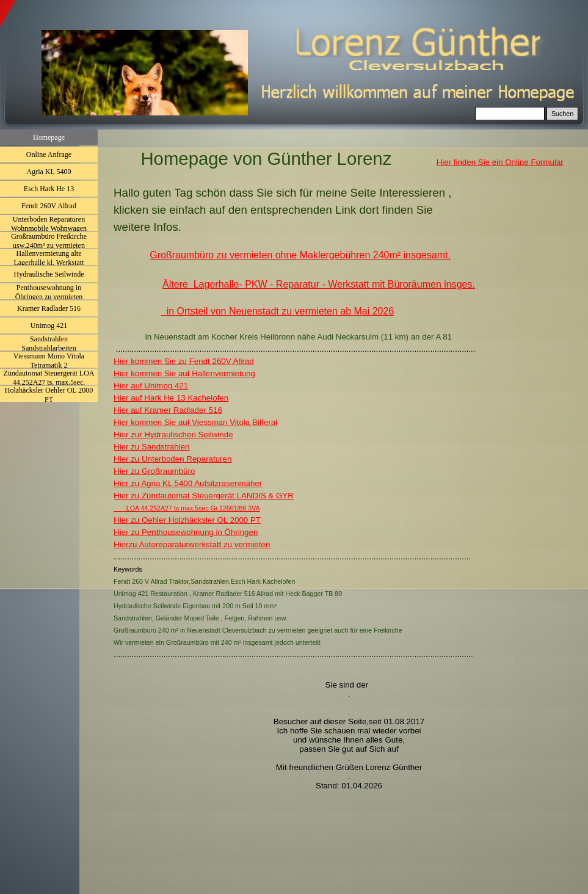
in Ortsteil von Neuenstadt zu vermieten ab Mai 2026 (278, 311)
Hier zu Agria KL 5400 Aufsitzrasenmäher (188, 483)
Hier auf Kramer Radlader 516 (168, 410)
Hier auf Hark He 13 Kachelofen (171, 398)
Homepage (49, 137)
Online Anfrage (49, 154)
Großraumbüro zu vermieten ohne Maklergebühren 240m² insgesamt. (300, 255)
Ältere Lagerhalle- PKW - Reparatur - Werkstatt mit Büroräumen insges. (319, 284)
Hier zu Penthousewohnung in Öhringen (186, 532)
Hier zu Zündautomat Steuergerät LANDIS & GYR (204, 496)
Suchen (562, 114)
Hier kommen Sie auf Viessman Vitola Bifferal (195, 422)
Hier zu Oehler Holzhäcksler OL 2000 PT (187, 520)
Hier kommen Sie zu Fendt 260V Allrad (184, 361)
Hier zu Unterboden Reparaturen (172, 459)
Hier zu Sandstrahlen (151, 447)
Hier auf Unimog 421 (151, 386)
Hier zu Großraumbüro (154, 471)
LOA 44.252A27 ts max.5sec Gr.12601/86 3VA (187, 508)
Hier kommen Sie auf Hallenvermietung (184, 373)
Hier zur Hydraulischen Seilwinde (173, 434)
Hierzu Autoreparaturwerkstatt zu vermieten (192, 544)
